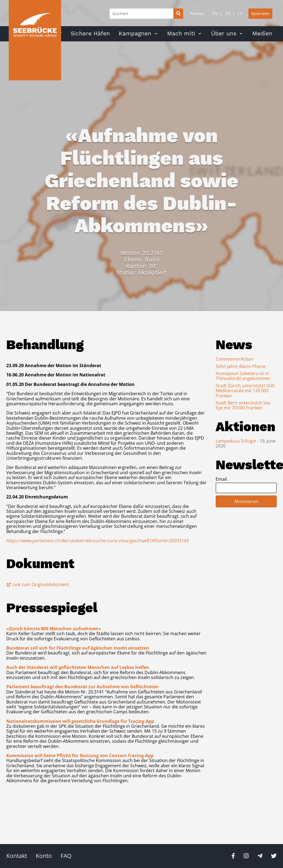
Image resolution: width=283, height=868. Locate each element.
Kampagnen (135, 33)
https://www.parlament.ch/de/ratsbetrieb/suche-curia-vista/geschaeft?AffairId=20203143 (97, 541)
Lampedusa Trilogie (236, 441)
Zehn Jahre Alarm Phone (241, 366)
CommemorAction (235, 359)
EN (215, 13)
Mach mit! (181, 33)
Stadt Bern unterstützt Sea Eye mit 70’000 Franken (243, 405)
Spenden (260, 13)
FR (227, 13)
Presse (197, 13)
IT (239, 13)
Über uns (224, 33)
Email (221, 479)
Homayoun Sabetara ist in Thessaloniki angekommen (243, 376)
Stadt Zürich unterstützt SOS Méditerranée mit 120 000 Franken (245, 391)
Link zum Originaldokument (38, 584)
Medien (262, 33)
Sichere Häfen (90, 33)
